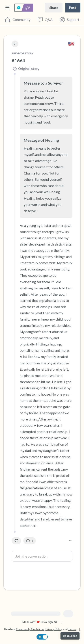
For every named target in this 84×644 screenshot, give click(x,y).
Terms (72, 629)
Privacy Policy (54, 629)
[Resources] (70, 636)
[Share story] (54, 7)
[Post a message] (73, 7)
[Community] (18, 20)
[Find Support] (70, 20)
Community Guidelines (30, 629)
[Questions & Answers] (45, 20)
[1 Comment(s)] (30, 541)
